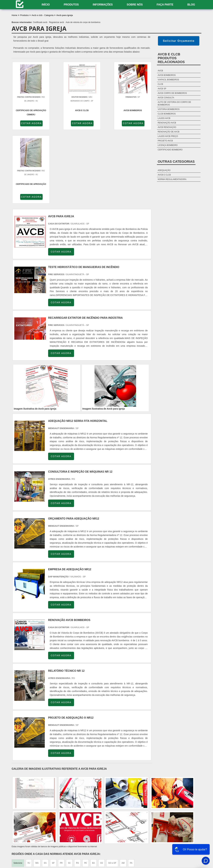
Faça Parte (165, 5)
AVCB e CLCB (164, 175)
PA (131, 789)
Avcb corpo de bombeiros (172, 93)
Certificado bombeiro (170, 150)
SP (53, 789)
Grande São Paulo (100, 818)
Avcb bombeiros (167, 75)
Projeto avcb (165, 141)
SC (69, 789)
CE (102, 789)
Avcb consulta (166, 98)
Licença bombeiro (168, 145)
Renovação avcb (167, 123)
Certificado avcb (40, 22)
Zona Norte (37, 818)
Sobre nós (135, 5)
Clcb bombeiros (167, 114)
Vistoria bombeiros (169, 109)
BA (94, 789)
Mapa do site (192, 847)
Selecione (18, 789)
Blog (191, 5)
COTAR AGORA (30, 123)
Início (46, 5)
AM (123, 789)
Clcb (160, 84)
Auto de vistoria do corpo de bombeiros (83, 22)
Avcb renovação (167, 127)
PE (86, 789)
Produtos (71, 5)
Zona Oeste (53, 818)
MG (37, 789)
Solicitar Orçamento (179, 41)
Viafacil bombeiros (168, 80)
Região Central (20, 818)
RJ (29, 789)
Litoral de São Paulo (123, 818)
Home (130, 847)
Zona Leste (82, 818)
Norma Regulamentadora (172, 179)
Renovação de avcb (169, 132)
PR (61, 789)
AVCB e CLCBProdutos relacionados (171, 58)
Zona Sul (67, 818)
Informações (103, 5)
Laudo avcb (164, 118)
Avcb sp (162, 89)
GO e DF (112, 789)
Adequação (164, 170)
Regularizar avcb (56, 22)
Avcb (160, 71)
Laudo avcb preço (168, 136)
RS (77, 789)
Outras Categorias (176, 162)
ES (45, 789)
